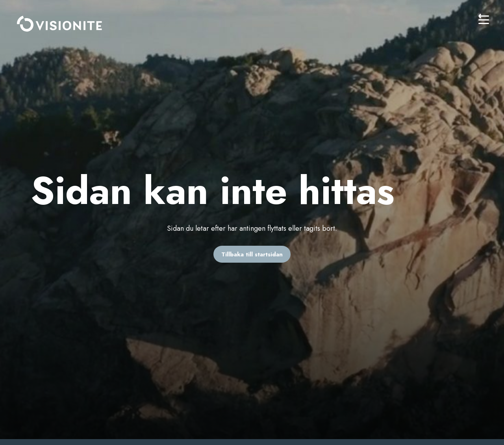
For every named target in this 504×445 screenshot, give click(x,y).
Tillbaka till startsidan (252, 254)
